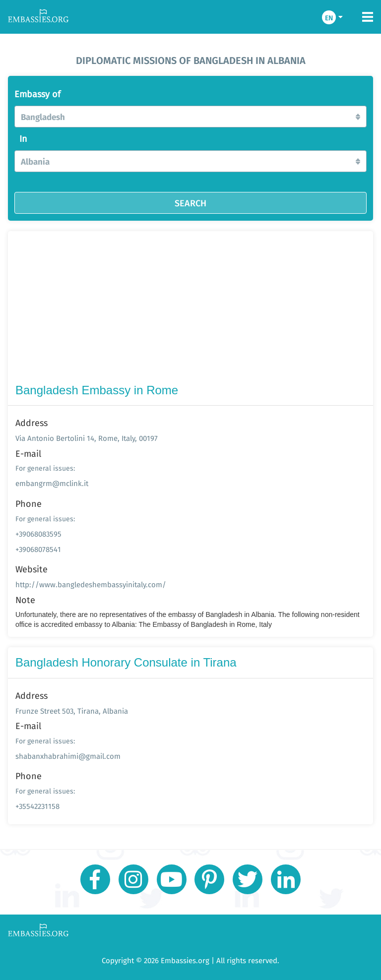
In (23, 139)
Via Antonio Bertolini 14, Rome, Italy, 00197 (87, 438)
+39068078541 (38, 549)
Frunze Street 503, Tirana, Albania (72, 711)
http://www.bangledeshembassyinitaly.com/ (91, 584)
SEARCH (190, 203)
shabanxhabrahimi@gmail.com (68, 756)
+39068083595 (38, 534)
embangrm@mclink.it (52, 483)
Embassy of (37, 94)
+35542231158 (37, 806)
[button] (190, 117)
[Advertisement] (190, 309)
